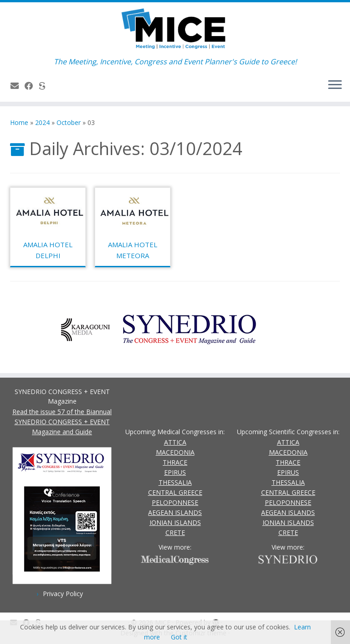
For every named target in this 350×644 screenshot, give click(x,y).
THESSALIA (175, 482)
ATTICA (175, 442)
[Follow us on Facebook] (32, 86)
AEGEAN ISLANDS (175, 512)
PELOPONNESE (175, 502)
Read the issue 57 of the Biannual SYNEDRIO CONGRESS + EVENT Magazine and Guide (62, 422)
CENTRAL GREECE (175, 492)
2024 (42, 122)
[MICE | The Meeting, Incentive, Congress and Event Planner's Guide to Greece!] (175, 30)
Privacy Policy (63, 594)
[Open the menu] (335, 85)
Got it (179, 637)
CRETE (175, 532)
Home (19, 122)
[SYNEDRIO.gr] (45, 86)
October (69, 122)
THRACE (175, 462)
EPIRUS (175, 472)
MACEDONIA (175, 452)
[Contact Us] (18, 86)
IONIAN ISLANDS (175, 522)
